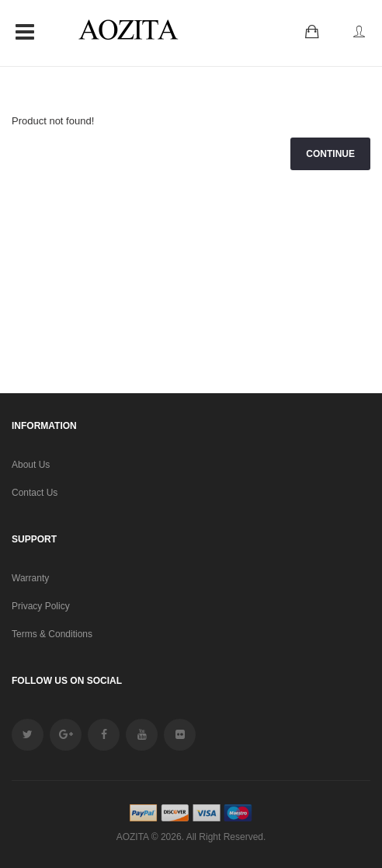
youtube (142, 735)
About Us (31, 465)
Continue (330, 154)
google (66, 735)
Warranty (30, 578)
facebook (104, 735)
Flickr (180, 735)
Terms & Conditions (52, 634)
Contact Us (35, 493)
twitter (28, 735)
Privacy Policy (41, 606)
